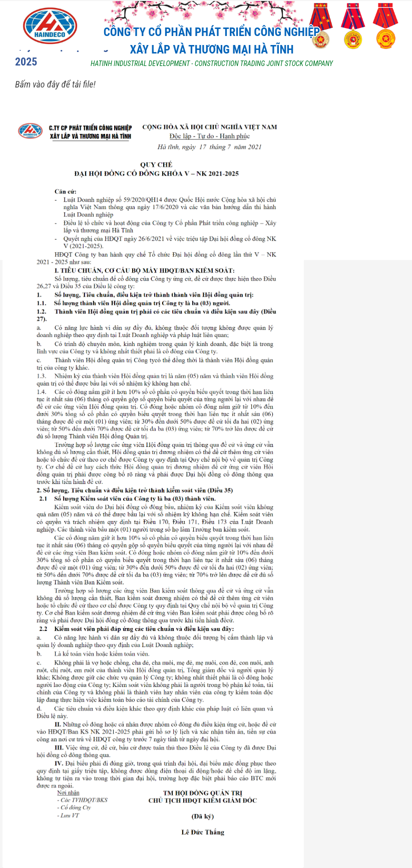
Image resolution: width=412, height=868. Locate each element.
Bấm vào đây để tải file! (55, 84)
